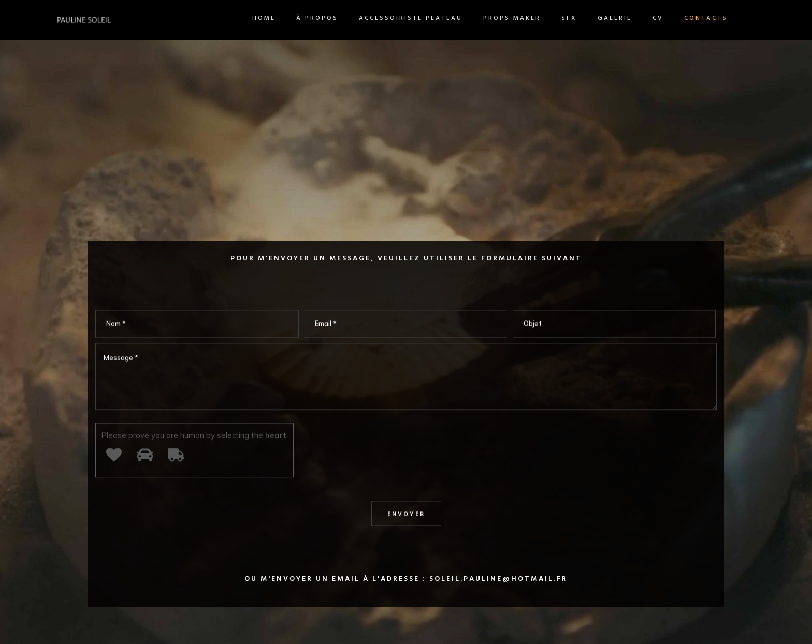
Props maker (472, 18)
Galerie (575, 18)
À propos (277, 18)
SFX (529, 18)
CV (618, 18)
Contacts (666, 18)
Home (224, 18)
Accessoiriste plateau (371, 18)
